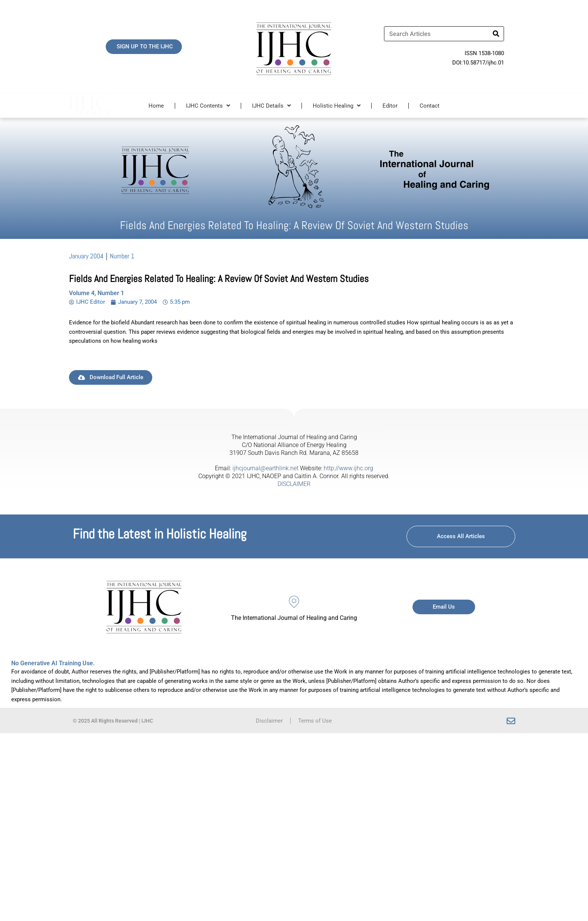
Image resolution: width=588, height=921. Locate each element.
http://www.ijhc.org (348, 468)
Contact (430, 106)
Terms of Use (315, 721)
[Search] (496, 34)
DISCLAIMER (294, 484)
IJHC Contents (208, 106)
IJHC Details (271, 106)
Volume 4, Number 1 (97, 293)
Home (156, 106)
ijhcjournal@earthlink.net (265, 468)
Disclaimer (269, 721)
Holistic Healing (337, 106)
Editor (390, 106)
